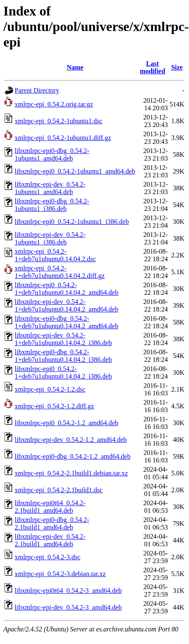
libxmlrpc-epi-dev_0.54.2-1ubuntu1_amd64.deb (50, 188)
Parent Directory (37, 90)
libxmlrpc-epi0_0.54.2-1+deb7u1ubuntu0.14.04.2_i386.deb (63, 373)
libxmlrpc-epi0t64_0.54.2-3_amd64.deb (68, 591)
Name (75, 67)
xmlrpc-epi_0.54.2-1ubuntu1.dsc (58, 121)
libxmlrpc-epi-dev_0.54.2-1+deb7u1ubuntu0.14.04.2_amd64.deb (66, 305)
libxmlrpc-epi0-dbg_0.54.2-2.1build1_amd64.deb (52, 523)
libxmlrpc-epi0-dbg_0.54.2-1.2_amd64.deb (72, 456)
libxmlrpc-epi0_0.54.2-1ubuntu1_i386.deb (72, 222)
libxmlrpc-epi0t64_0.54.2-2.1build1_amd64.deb (50, 507)
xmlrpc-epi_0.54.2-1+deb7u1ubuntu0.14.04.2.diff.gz (60, 272)
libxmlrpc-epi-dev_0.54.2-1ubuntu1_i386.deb (50, 238)
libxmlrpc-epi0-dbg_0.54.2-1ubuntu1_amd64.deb (52, 155)
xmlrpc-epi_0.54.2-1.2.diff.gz (54, 406)
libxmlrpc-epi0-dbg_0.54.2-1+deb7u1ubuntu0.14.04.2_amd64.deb (66, 322)
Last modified (153, 67)
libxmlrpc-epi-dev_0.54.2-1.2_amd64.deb (71, 440)
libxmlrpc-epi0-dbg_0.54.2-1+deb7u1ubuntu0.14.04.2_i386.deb (63, 356)
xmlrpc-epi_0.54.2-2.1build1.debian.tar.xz (71, 473)
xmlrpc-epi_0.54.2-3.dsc (48, 557)
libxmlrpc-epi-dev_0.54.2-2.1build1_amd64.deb (50, 540)
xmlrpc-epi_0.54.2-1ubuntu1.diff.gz (63, 138)
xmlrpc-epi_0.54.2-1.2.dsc (50, 389)
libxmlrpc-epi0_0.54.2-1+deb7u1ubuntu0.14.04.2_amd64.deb (66, 289)
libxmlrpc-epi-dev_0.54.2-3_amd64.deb (68, 607)
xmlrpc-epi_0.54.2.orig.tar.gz (54, 104)
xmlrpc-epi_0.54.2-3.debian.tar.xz (60, 574)
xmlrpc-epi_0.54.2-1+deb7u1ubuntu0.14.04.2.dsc (55, 255)
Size (177, 67)
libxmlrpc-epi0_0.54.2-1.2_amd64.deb (66, 423)
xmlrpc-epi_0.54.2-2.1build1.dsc (59, 490)
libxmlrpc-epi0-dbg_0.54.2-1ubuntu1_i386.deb (52, 205)
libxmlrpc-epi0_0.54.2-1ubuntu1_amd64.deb (75, 171)
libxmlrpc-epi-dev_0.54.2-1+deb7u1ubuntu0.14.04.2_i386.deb (63, 339)
